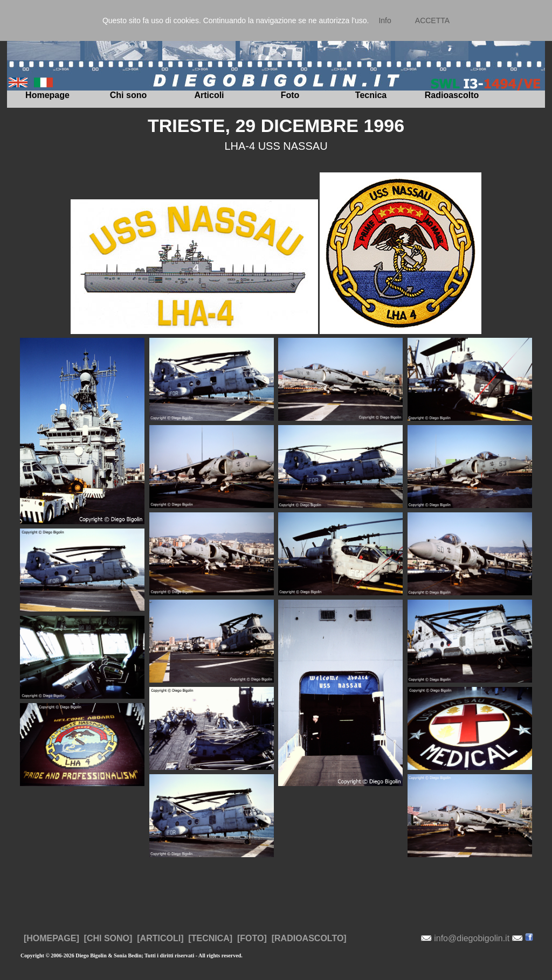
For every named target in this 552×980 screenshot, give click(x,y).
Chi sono (128, 95)
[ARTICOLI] (160, 938)
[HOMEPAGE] (51, 938)
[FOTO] (252, 938)
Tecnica (371, 95)
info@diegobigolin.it (472, 938)
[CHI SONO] (108, 938)
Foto (290, 95)
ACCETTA (432, 20)
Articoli (209, 95)
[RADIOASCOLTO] (309, 938)
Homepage (47, 95)
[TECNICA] (210, 938)
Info (385, 20)
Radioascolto (452, 95)
